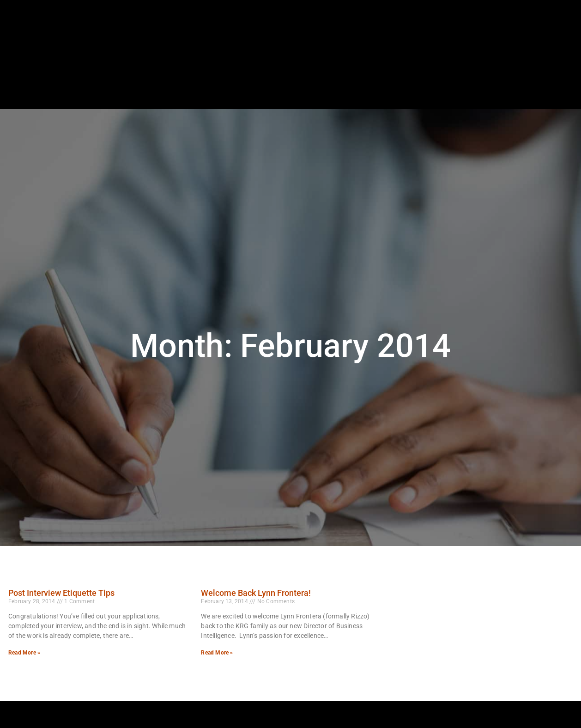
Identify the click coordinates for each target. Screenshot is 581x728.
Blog (462, 81)
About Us (421, 81)
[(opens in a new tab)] (534, 57)
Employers (316, 81)
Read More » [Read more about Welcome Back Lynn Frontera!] (217, 653)
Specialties (370, 81)
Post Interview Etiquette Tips (61, 593)
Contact (555, 81)
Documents (505, 81)
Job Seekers (260, 81)
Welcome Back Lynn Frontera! (256, 593)
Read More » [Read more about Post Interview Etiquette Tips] (24, 653)
